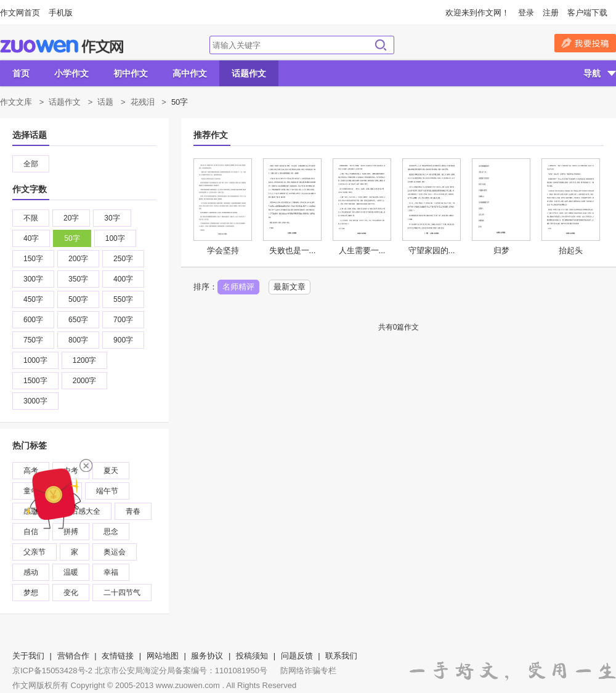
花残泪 (143, 102)
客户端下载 (587, 13)
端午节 (107, 491)
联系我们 (341, 656)
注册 (551, 13)
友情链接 (118, 656)
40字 (31, 238)
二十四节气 (122, 593)
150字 (33, 259)
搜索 (381, 45)
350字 (78, 279)
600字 (33, 320)
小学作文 (71, 73)
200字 (78, 259)
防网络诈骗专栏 (308, 671)
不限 (31, 218)
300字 (33, 279)
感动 (31, 572)
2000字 (85, 381)
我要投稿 (585, 43)
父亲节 (34, 552)
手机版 (61, 13)
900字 (123, 340)
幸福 (111, 572)
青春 (133, 511)
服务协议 (207, 656)
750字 (33, 340)
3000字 (35, 401)
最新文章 (290, 287)
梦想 (31, 593)
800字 (78, 340)
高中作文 (190, 73)
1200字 (85, 360)
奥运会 (115, 552)
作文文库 (16, 102)
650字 (78, 320)
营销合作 (73, 656)
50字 (72, 238)
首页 (21, 73)
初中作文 (131, 73)
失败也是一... (293, 250)
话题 (105, 102)
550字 (123, 299)
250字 (123, 259)
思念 (111, 532)
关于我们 (28, 656)
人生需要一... (362, 250)
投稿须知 (252, 656)
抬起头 (571, 250)
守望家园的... (432, 250)
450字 (33, 299)
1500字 (35, 381)
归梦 (501, 250)
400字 (123, 279)
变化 (71, 593)
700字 (123, 320)
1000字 (35, 360)
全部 (31, 164)
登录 (526, 13)
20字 (71, 218)
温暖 (71, 572)
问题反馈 (297, 656)
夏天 (111, 471)
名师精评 (238, 287)
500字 (78, 299)
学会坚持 (223, 250)
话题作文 (249, 73)
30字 (112, 218)
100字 (115, 238)
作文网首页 (20, 13)
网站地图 (163, 656)
